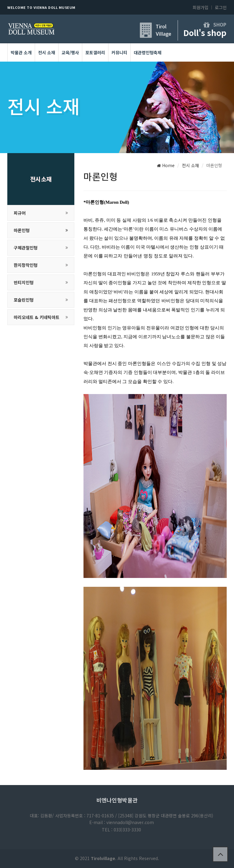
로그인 (221, 7)
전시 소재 (47, 52)
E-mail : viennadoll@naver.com (122, 822)
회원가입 (200, 7)
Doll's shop (205, 32)
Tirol (161, 26)
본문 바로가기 (0, 0)
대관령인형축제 (148, 52)
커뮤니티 (119, 52)
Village (163, 34)
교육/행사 (70, 52)
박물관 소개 (21, 52)
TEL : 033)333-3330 (121, 830)
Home (166, 165)
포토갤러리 (95, 52)
